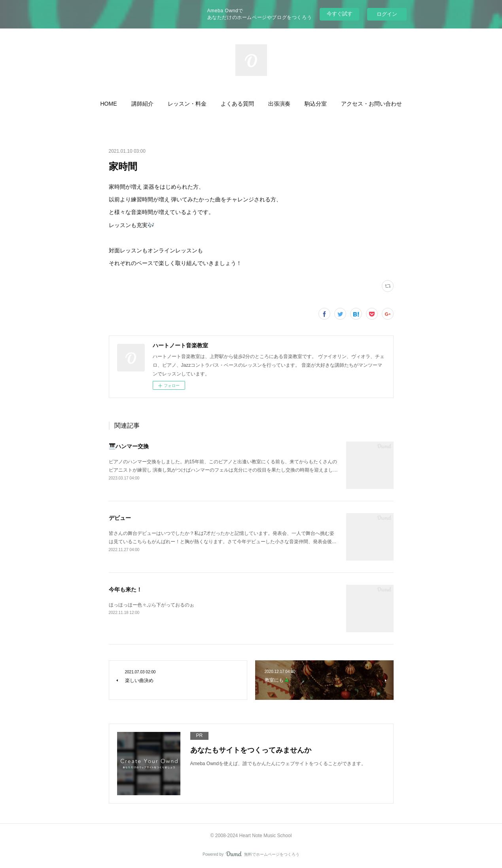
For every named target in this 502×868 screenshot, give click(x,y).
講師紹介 (142, 104)
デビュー (120, 518)
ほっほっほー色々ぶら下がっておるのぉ (152, 605)
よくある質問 (237, 104)
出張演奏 (279, 104)
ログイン (387, 14)
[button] (109, 104)
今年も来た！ (125, 589)
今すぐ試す (340, 14)
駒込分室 (316, 104)
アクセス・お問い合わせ (371, 104)
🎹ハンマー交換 (129, 446)
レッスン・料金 (187, 104)
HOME (109, 104)
